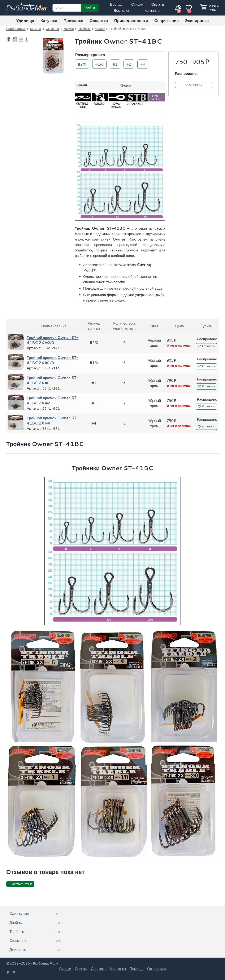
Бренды (117, 4)
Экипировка (197, 20)
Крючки (69, 29)
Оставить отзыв (22, 884)
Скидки (137, 4)
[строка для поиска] (67, 8)
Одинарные (35, 914)
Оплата (158, 4)
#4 (143, 64)
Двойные (35, 923)
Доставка (121, 10)
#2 (129, 64)
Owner (100, 29)
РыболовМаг (16, 29)
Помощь (137, 969)
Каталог (36, 29)
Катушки (49, 20)
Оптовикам (157, 969)
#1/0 (99, 64)
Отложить (196, 85)
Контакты (152, 10)
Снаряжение (166, 20)
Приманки (73, 20)
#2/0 (82, 64)
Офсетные (35, 941)
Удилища (25, 20)
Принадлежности (131, 20)
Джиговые (35, 950)
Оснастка (99, 20)
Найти (90, 7)
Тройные (84, 29)
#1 (115, 64)
